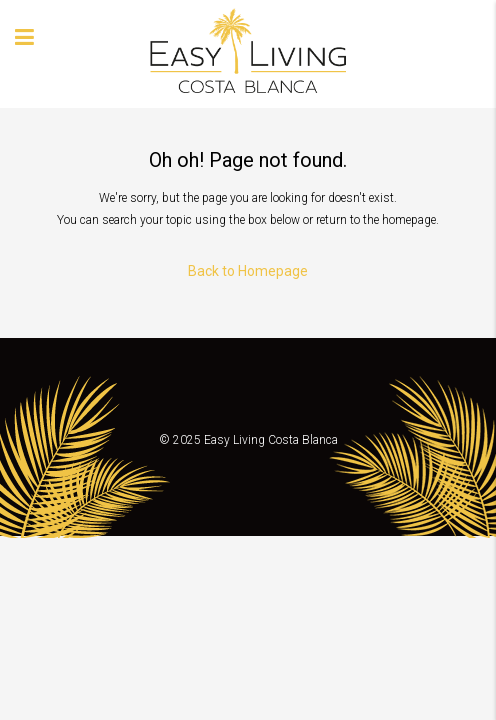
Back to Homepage (248, 271)
